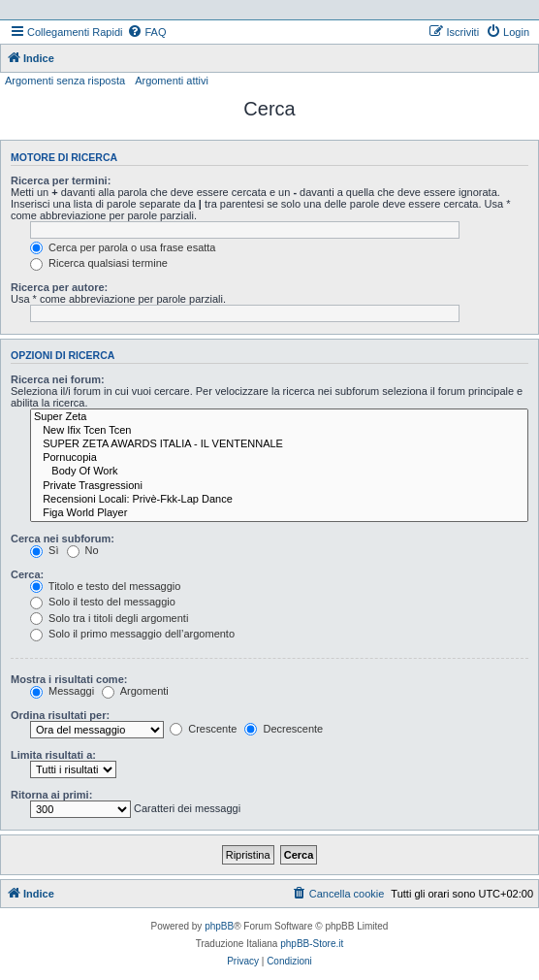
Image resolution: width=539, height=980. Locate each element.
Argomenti (135, 691)
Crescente (203, 729)
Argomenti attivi (172, 81)
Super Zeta (279, 417)
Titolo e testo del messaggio (105, 586)
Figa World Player (279, 513)
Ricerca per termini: (61, 180)
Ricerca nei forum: (58, 379)
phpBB (219, 926)
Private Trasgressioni (279, 486)
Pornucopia (279, 458)
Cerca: (27, 574)
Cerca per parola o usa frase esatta (123, 247)
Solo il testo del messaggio (103, 602)
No (83, 550)
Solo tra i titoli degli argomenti (109, 618)
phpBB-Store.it (312, 944)
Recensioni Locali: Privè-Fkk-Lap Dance (279, 500)
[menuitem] (146, 32)
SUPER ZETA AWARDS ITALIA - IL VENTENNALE (279, 444)
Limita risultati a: (53, 755)
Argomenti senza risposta (65, 81)
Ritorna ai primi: (51, 795)
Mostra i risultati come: (69, 679)
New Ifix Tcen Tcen (279, 431)
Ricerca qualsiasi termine (99, 263)
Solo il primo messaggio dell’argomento (132, 634)
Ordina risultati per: (60, 715)
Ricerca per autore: (59, 287)
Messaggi (62, 691)
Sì (44, 550)
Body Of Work (279, 472)
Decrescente (284, 729)
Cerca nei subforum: (63, 539)
